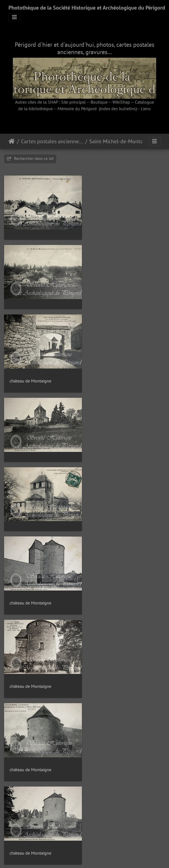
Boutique (99, 102)
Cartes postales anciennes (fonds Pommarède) (52, 141)
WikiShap (121, 102)
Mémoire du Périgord (77, 109)
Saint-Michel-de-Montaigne (120, 141)
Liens (146, 109)
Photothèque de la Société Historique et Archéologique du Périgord (87, 8)
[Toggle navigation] (14, 17)
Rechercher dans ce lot (30, 158)
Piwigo (97, 857)
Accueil (12, 141)
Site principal (73, 102)
